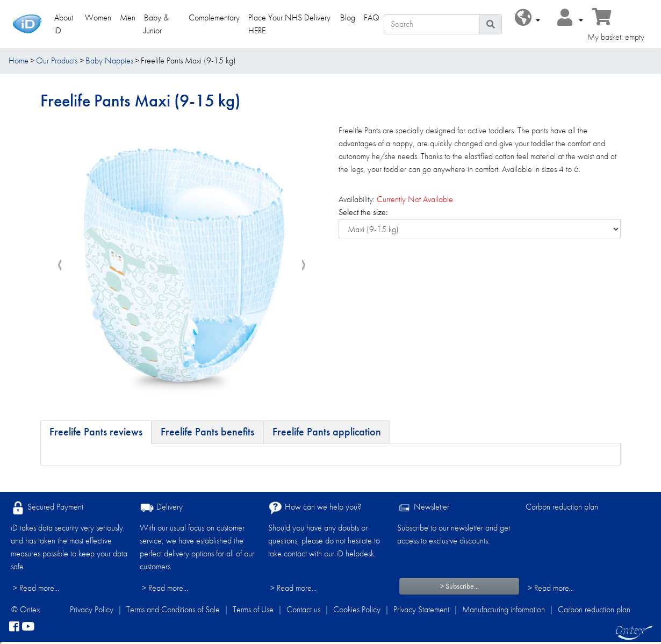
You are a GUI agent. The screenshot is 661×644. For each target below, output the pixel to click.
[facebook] (14, 627)
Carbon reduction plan (562, 507)
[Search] (432, 24)
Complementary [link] (214, 17)
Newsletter (423, 508)
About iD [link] (64, 24)
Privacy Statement (421, 609)
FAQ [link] (372, 17)
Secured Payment (47, 508)
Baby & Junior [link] (156, 24)
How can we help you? (315, 508)
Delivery (161, 508)
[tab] (96, 432)
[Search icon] (491, 24)
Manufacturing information (504, 609)
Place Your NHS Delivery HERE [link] (289, 24)
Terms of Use (253, 609)
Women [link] (98, 17)
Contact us (303, 609)
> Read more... (36, 588)
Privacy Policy (92, 609)
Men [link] (128, 17)
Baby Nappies (109, 60)
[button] (527, 18)
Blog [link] (348, 17)
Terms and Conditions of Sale (173, 609)
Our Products (57, 60)
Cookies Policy (357, 609)
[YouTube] (28, 627)
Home (19, 60)
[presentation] (60, 266)
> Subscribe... (459, 586)
